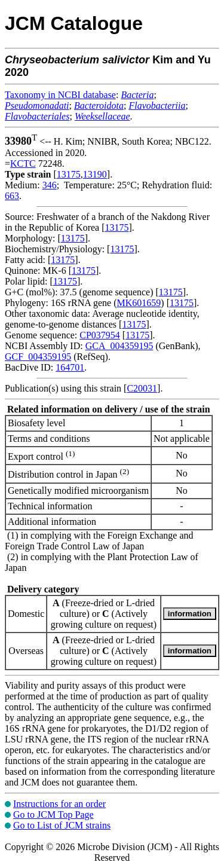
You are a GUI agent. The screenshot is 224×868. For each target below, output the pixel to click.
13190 (95, 174)
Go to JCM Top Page (53, 814)
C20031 (142, 388)
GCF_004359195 (38, 357)
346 (50, 185)
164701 (70, 367)
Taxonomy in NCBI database (60, 95)
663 (12, 196)
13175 (69, 174)
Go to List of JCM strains (62, 825)
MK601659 (139, 303)
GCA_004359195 (119, 346)
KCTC (23, 163)
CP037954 (100, 335)
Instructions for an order (59, 804)
